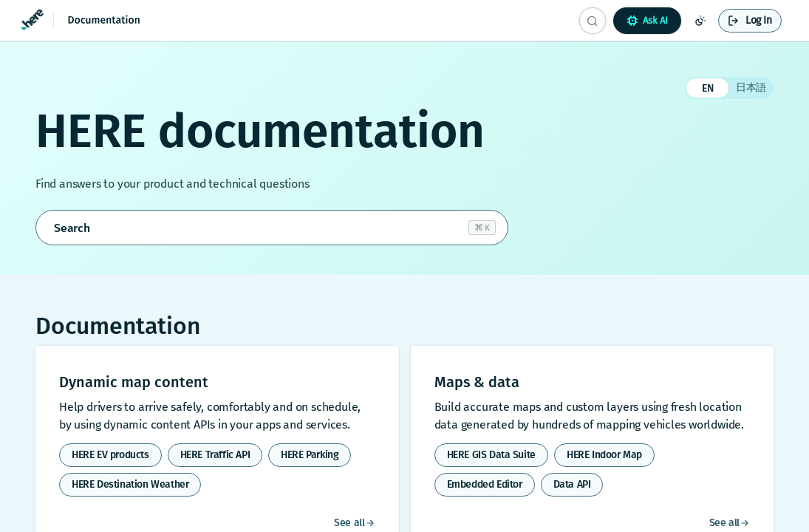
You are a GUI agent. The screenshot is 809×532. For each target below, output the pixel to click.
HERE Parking (310, 455)
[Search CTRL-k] (593, 21)
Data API (572, 484)
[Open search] (272, 228)
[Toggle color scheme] (700, 21)
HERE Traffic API (215, 455)
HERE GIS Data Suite (491, 455)
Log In (759, 20)
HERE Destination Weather (130, 484)
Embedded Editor (485, 484)
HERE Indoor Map (604, 455)
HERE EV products (110, 455)
